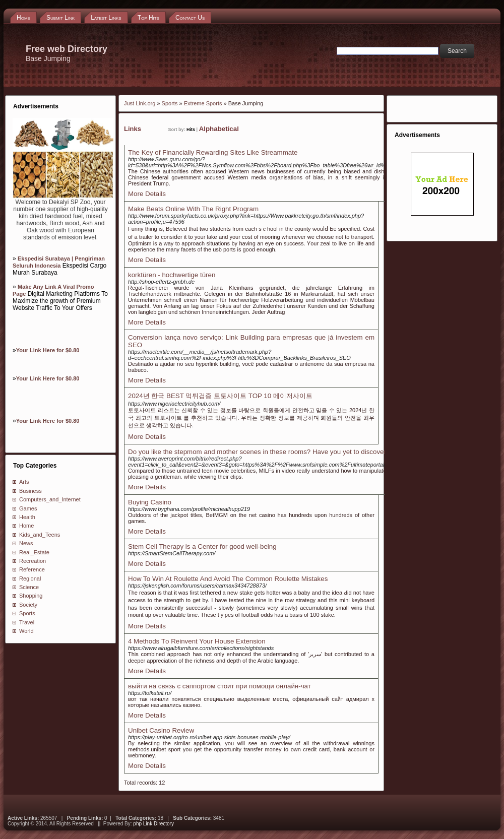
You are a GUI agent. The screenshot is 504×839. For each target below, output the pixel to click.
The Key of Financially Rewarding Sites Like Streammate (213, 152)
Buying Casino (150, 502)
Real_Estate (34, 552)
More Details (147, 194)
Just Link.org (140, 103)
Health (27, 517)
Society (28, 605)
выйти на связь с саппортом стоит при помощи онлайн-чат (219, 686)
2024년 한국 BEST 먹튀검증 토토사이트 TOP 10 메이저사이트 (220, 396)
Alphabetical (219, 129)
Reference (32, 569)
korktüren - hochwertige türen (172, 275)
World (26, 631)
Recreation (33, 561)
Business (30, 491)
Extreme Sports (203, 103)
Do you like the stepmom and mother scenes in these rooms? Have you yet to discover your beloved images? (291, 452)
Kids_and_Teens (40, 535)
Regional (30, 578)
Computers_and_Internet (50, 499)
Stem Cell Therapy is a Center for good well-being (202, 546)
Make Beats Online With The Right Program (193, 209)
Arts (24, 482)
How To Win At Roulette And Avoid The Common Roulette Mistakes (228, 579)
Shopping (31, 596)
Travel (27, 622)
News (26, 543)
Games (28, 508)
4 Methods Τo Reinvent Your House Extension (197, 641)
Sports (27, 613)
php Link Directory (153, 824)
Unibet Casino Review (161, 730)
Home (26, 526)
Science (29, 587)
